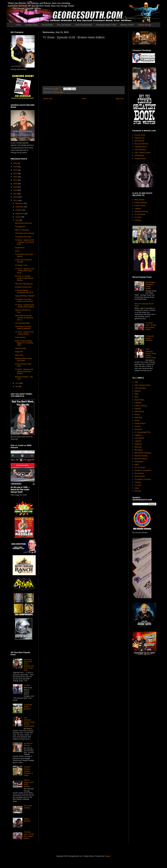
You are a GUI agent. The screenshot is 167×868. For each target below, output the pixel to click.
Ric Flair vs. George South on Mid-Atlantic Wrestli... (24, 278)
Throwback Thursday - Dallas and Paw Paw (24, 300)
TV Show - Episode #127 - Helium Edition (24, 333)
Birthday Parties (127, 25)
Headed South (140, 159)
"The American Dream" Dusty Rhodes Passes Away (29, 722)
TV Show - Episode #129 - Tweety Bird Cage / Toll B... (24, 271)
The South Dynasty (28, 807)
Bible (136, 394)
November (20, 207)
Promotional (139, 473)
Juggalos (138, 435)
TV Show (55, 92)
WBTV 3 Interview (22, 230)
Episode (138, 409)
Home (18, 25)
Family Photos (140, 206)
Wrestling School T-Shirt (106, 25)
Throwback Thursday (23, 237)
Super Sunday (20, 348)
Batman (138, 391)
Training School (141, 147)
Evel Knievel (139, 411)
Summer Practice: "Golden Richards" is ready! (28, 771)
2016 (16, 197)
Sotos (17, 251)
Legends (138, 208)
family (137, 420)
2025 (16, 167)
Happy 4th (19, 352)
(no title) (27, 685)
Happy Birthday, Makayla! (25, 296)
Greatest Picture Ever (23, 287)
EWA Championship (84, 25)
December (20, 203)
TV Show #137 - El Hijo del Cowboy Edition (29, 835)
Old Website (139, 155)
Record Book (47, 25)
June (18, 383)
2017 (16, 194)
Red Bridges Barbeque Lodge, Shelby (150, 285)
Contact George (145, 25)
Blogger (107, 856)
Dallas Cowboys (141, 203)
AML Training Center (142, 153)
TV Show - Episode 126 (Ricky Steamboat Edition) (24, 371)
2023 (16, 173)
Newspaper (139, 462)
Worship (138, 491)
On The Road (140, 214)
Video (61, 92)
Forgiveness (20, 248)
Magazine (138, 444)
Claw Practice (20, 337)
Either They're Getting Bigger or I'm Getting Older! (24, 343)
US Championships (22, 323)
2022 (16, 177)
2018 (16, 190)
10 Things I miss (21, 265)
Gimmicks (138, 429)
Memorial (138, 447)
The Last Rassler (64, 25)
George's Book (31, 25)
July (17, 220)
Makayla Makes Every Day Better (23, 359)
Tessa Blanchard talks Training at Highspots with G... (24, 318)
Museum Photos (141, 459)
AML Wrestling (140, 150)
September (20, 214)
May (17, 386)
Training (138, 220)
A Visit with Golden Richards (28, 707)
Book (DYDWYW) (141, 144)
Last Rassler (139, 438)
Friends (137, 426)
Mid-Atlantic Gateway (143, 453)
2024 (16, 170)
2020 (16, 184)
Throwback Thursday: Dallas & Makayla (23, 327)
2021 (16, 180)
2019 (16, 187)
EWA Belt (138, 417)
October (19, 210)
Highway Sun (140, 138)
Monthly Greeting (141, 211)
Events (137, 415)
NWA (137, 464)
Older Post (120, 99)
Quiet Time (19, 355)
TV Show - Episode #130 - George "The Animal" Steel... (24, 242)
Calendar (138, 403)
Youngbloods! (20, 227)
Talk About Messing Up (24, 284)
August (18, 217)
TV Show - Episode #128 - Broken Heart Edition (24, 306)
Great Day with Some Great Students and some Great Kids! (29, 665)
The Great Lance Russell (24, 233)
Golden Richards (27, 820)
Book (137, 397)
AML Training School (142, 385)
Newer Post (48, 99)
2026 (16, 163)
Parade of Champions (143, 470)
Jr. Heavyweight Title (142, 432)
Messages (138, 450)
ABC (136, 382)
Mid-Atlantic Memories (23, 223)
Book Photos (139, 200)
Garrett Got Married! (28, 745)
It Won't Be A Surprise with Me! (23, 261)
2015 (16, 200)
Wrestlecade (139, 141)
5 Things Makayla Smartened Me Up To (24, 291)
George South (140, 135)
